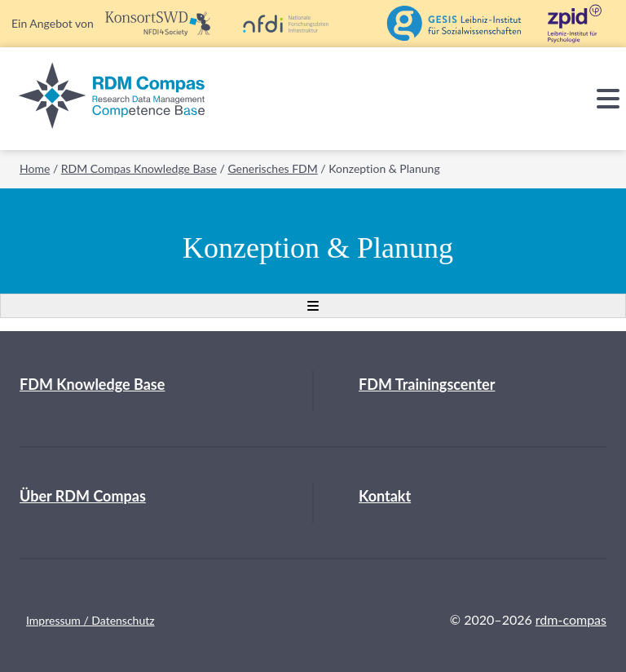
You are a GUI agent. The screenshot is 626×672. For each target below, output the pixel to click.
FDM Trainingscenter (427, 384)
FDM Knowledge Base (92, 384)
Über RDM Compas (83, 496)
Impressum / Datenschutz (90, 620)
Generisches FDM (272, 168)
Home (35, 168)
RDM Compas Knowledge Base (139, 168)
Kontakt (385, 496)
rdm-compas (571, 619)
